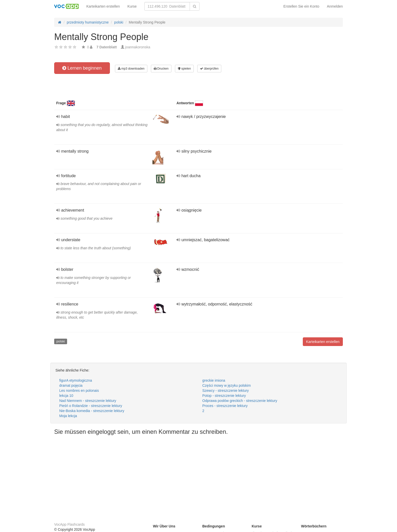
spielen (184, 69)
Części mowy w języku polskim (226, 385)
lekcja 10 (66, 396)
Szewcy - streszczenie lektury (226, 391)
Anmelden (335, 6)
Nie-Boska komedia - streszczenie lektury (92, 411)
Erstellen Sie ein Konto (301, 6)
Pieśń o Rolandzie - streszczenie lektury (91, 406)
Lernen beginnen (82, 68)
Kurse (132, 6)
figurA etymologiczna (76, 380)
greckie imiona (214, 380)
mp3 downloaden (131, 69)
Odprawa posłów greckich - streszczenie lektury (240, 401)
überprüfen (209, 69)
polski (61, 341)
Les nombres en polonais (79, 391)
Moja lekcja (68, 416)
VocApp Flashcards (70, 524)
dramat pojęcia (71, 385)
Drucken (161, 69)
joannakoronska (138, 47)
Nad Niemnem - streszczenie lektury (88, 401)
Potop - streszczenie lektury (224, 396)
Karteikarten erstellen (103, 6)
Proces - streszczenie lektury (225, 406)
